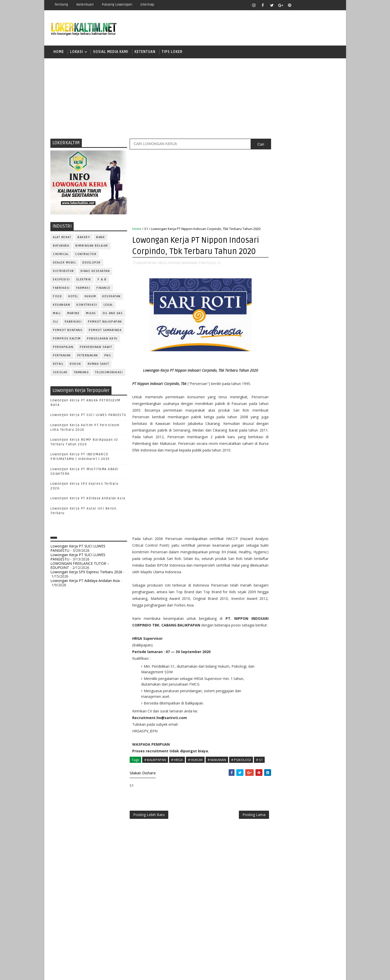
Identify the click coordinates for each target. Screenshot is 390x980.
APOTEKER (315, 416)
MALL (57, 314)
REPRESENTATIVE (279, 525)
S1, (220, 280)
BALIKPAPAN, (147, 280)
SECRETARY (310, 534)
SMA (272, 361)
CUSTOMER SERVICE (281, 432)
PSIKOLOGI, (208, 280)
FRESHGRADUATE (284, 334)
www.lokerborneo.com (282, 595)
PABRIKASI (73, 322)
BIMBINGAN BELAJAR (92, 246)
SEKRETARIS (297, 542)
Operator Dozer (280, 492)
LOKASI (77, 52)
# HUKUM (196, 790)
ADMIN (271, 416)
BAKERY (84, 238)
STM (272, 388)
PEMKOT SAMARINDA (105, 331)
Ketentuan (85, 4)
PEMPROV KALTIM (67, 339)
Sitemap (148, 4)
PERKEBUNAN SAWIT (96, 348)
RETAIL (58, 365)
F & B (102, 280)
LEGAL (109, 306)
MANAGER (314, 466)
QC (288, 517)
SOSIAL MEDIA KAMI (111, 52)
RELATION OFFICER (312, 517)
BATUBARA (61, 246)
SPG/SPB (320, 542)
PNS (108, 356)
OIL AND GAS (113, 314)
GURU (296, 458)
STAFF (270, 551)
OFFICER (318, 475)
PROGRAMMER (277, 500)
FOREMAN (323, 449)
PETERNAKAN (88, 356)
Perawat (273, 517)
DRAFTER (297, 441)
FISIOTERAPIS (298, 449)
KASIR (296, 466)
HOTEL (74, 297)
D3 (270, 317)
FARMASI (83, 289)
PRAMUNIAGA (324, 492)
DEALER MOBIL (65, 263)
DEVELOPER (92, 263)
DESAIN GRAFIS (316, 432)
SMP (272, 379)
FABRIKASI (62, 289)
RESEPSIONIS (310, 525)
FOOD (58, 297)
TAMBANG (81, 373)
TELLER (310, 551)
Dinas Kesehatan (95, 272)
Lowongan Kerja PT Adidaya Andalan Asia (88, 499)
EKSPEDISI (62, 280)
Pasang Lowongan (117, 4)
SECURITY (273, 542)
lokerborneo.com (225, 972)
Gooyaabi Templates (141, 972)
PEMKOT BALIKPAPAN (105, 322)
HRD (310, 458)
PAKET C (276, 343)
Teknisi (321, 559)
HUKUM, (175, 280)
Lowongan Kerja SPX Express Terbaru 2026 (87, 573)
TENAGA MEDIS (277, 559)
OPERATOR (274, 483)
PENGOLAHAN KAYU (103, 339)
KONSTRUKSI (87, 306)
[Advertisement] (195, 98)
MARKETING (275, 475)
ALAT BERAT (62, 238)
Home (59, 52)
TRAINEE (302, 559)
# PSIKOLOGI (241, 790)
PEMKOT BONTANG (68, 331)
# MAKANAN (217, 790)
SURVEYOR (290, 551)
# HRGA (177, 790)
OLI (56, 322)
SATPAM (288, 534)
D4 (271, 326)
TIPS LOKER (172, 52)
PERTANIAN (62, 356)
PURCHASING (310, 508)
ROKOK (76, 365)
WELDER (290, 568)
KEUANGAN (62, 306)
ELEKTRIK (84, 280)
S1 (146, 229)
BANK (101, 238)
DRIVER (316, 441)
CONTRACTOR (86, 255)
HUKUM (90, 297)
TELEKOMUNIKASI (109, 373)
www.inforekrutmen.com (283, 599)
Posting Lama (243, 851)
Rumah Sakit (98, 365)
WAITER (271, 568)
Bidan (310, 424)
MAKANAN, (190, 280)
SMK (272, 370)
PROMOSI (302, 500)
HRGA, (163, 280)
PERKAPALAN (63, 348)
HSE (323, 458)
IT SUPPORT (275, 466)
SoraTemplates (83, 972)
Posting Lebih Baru (149, 851)
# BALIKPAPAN (155, 790)
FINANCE (104, 289)
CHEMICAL (61, 255)
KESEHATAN (112, 297)
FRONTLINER (275, 458)
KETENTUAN (145, 52)
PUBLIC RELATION (280, 508)
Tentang (62, 4)
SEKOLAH (60, 373)
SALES (270, 534)
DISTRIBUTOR (64, 272)
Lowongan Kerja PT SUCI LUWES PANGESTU (89, 416)
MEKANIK (297, 475)
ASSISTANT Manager (282, 424)
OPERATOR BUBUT (303, 483)
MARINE (74, 314)
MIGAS (91, 314)
